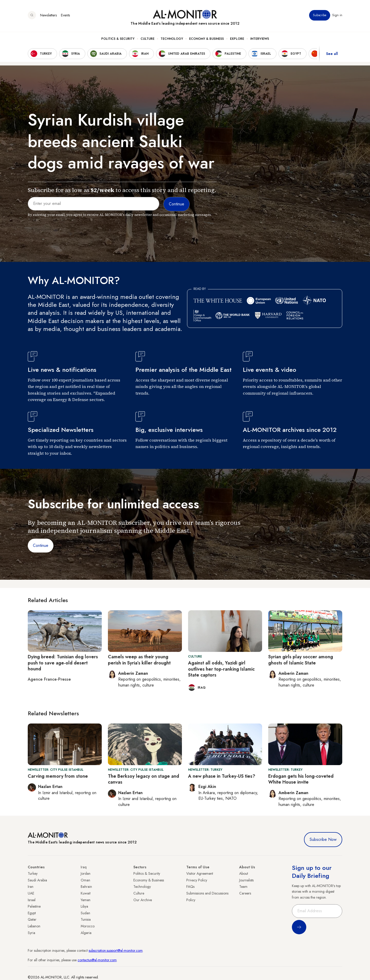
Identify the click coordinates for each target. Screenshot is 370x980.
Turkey (33, 873)
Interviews (260, 39)
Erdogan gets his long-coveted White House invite (301, 779)
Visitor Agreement (200, 873)
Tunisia (86, 919)
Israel (32, 900)
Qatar (32, 919)
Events (65, 15)
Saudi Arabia (37, 880)
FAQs (190, 887)
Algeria (86, 933)
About (244, 873)
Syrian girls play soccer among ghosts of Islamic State (301, 660)
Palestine (34, 906)
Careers (245, 893)
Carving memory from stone (58, 776)
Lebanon (34, 926)
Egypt (32, 913)
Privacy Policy (197, 880)
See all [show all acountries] (332, 54)
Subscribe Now (323, 839)
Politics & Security (118, 39)
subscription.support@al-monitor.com (116, 950)
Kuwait (86, 893)
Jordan (86, 873)
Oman (85, 880)
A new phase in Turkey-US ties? (222, 776)
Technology (172, 39)
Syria (31, 933)
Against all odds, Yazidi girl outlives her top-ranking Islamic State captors (221, 669)
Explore (237, 39)
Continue (41, 545)
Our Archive (143, 900)
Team (243, 887)
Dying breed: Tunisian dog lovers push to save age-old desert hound (63, 663)
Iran (31, 887)
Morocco (88, 926)
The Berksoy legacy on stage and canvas (144, 779)
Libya (84, 906)
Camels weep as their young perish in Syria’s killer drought (139, 660)
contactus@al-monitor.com (97, 960)
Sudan (85, 913)
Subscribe (320, 15)
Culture (147, 39)
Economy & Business (206, 39)
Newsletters (48, 15)
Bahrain (86, 887)
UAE (31, 893)
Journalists (246, 880)
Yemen (86, 900)
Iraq (84, 867)
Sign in (337, 15)
